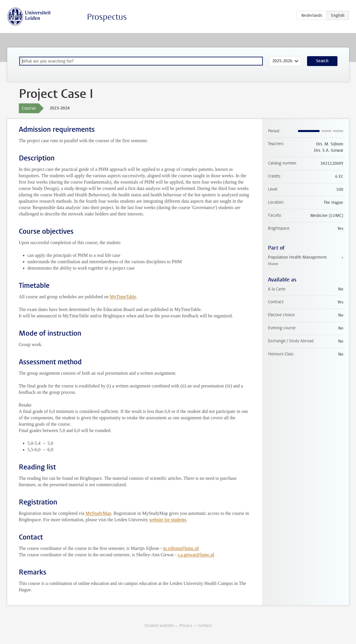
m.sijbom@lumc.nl (181, 548)
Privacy (186, 626)
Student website (159, 626)
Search (322, 61)
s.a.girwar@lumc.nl (196, 555)
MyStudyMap (98, 513)
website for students (168, 520)
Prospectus (107, 17)
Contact (205, 626)
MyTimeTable (123, 297)
